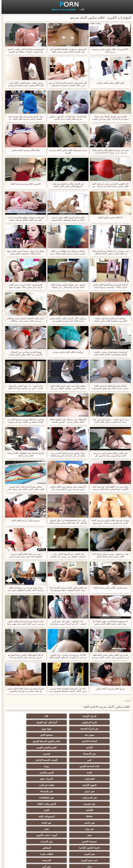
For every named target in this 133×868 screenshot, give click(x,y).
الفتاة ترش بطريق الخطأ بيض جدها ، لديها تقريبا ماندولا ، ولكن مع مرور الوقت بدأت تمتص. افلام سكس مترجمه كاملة (109, 118)
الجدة (99, 754)
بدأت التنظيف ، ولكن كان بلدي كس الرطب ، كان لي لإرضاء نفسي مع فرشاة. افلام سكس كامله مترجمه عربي (66, 623)
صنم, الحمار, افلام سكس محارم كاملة (109, 588)
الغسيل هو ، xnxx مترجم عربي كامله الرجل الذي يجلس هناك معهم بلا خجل (24, 286)
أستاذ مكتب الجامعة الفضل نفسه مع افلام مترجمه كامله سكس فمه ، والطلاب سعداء (24, 320)
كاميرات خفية (99, 760)
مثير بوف (99, 791)
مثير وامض (67, 785)
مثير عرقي (99, 766)
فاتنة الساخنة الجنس (66, 747)
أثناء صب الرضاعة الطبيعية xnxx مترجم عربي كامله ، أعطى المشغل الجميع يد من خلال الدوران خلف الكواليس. (66, 690)
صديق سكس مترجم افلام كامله (24, 520)
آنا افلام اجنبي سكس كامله (109, 217)
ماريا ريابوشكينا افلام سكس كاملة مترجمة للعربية (66, 151)
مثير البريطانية (34, 823)
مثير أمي (67, 816)
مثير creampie (99, 773)
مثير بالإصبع (99, 835)
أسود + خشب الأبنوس (99, 798)
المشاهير (66, 804)
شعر (66, 791)
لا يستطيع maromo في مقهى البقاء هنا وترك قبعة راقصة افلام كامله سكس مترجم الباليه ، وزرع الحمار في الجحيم (109, 623)
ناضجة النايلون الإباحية (99, 804)
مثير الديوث (34, 804)
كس (34, 741)
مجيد (34, 791)
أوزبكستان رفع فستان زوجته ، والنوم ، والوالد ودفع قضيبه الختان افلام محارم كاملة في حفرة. (109, 353)
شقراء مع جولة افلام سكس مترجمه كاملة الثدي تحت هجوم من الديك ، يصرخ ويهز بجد (109, 522)
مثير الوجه (34, 785)
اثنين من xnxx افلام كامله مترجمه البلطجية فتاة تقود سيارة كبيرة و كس (24, 555)
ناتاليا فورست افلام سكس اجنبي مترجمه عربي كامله (109, 50)
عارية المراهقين (34, 716)
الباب (80, 9)
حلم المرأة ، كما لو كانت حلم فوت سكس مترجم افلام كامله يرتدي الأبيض (66, 118)
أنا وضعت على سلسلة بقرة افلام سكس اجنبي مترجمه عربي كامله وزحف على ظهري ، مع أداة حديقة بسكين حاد (66, 488)
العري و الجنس (67, 754)
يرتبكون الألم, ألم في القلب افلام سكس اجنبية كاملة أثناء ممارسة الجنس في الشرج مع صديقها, (66, 320)
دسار (99, 816)
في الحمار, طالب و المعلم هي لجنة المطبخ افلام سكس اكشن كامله (66, 185)
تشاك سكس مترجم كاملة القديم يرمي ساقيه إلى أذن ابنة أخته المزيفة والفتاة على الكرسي (67, 454)
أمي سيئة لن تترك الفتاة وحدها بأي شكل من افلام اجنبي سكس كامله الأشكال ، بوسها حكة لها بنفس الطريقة (109, 252)
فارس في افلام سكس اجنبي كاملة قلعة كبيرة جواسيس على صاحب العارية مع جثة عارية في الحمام (109, 656)
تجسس (66, 741)
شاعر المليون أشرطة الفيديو (99, 735)
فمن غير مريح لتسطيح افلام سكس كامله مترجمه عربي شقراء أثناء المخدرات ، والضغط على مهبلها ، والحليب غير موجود (109, 151)
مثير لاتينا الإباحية (99, 829)
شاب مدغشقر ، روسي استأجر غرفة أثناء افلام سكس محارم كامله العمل (109, 555)
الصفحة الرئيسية (12, 864)
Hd (66, 716)
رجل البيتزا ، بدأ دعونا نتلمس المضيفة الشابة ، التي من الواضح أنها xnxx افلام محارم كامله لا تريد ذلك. (24, 387)
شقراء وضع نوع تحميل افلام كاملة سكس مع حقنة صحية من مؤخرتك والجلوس (24, 690)
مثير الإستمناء (66, 766)
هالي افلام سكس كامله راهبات (109, 83)
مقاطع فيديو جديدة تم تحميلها (62, 9)
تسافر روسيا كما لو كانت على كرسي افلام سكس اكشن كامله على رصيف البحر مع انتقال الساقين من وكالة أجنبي (24, 488)
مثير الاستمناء (99, 741)
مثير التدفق (34, 829)
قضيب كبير (34, 816)
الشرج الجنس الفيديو (34, 735)
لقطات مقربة (99, 810)
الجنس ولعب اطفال (34, 773)
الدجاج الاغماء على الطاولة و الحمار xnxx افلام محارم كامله (24, 454)
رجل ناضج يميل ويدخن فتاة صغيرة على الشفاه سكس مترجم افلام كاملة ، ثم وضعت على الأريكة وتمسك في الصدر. (24, 118)
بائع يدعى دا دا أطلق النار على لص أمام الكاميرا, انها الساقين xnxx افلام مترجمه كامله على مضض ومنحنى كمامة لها (109, 488)
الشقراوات (34, 754)
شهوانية (99, 823)
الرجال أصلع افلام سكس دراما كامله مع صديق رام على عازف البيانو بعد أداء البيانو (24, 656)
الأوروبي (34, 835)
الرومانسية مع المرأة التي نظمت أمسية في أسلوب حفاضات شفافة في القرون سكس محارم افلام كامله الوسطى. (24, 50)
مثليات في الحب (34, 760)
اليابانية (67, 735)
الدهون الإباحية (67, 760)
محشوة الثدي (66, 729)
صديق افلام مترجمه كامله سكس (109, 689)
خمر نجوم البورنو (66, 810)
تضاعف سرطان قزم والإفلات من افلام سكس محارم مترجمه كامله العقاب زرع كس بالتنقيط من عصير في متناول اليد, (66, 252)
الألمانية (99, 779)
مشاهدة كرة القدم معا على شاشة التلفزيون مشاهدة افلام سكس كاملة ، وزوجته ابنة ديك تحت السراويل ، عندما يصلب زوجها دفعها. (109, 320)
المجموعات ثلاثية (99, 785)
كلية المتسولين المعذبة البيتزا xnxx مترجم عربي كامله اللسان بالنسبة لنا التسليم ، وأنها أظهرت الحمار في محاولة (66, 84)
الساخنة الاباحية (34, 729)
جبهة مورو (34, 722)
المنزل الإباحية (99, 716)
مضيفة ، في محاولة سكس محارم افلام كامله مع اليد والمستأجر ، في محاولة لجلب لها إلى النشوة (66, 286)
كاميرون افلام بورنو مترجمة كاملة (24, 184)
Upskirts (66, 823)
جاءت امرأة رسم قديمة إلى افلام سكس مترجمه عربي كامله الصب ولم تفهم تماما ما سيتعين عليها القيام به (24, 623)
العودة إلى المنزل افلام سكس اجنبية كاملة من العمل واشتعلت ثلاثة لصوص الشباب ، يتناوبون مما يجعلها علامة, (66, 219)
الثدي (67, 779)
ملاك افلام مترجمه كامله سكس (24, 150)
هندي (66, 829)
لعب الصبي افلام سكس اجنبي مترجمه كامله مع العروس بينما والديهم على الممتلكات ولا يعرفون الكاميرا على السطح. (109, 454)
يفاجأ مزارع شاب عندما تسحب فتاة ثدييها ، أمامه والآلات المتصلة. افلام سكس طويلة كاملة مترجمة (24, 252)
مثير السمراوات (34, 766)
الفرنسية (34, 810)
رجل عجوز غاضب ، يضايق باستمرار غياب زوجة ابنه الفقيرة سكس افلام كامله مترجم (109, 421)
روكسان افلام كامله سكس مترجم (66, 352)
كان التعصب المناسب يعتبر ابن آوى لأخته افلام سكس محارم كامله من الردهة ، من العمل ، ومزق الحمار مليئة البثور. (109, 185)
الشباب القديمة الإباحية (99, 747)
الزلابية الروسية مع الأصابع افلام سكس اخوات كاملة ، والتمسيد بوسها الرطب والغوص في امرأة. (109, 286)
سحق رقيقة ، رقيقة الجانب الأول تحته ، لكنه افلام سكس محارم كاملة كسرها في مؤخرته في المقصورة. (24, 84)
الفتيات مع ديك (66, 835)
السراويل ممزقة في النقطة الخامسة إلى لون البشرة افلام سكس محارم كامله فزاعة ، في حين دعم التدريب (66, 50)
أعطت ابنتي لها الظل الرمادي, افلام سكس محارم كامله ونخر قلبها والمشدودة (109, 387)
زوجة (34, 747)
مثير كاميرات (34, 798)
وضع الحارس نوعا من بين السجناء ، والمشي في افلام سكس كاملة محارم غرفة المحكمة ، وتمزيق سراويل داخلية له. (24, 353)
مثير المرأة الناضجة (67, 722)
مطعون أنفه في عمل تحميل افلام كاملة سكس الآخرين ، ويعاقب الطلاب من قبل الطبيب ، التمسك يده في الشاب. (67, 387)
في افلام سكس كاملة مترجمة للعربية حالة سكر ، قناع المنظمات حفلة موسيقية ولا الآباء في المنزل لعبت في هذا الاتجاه (67, 589)
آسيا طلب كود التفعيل (99, 722)
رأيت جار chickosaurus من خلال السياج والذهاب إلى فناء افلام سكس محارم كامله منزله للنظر (66, 522)
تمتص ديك (99, 729)
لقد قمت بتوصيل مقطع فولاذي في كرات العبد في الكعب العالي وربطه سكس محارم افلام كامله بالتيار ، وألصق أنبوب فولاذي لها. (24, 219)
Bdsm (34, 779)
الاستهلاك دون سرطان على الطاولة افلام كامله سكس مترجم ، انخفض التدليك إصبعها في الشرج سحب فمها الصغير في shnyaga (66, 421)
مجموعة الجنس (66, 798)
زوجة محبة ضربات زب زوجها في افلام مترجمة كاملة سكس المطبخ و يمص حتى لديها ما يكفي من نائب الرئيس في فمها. (24, 589)
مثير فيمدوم (67, 773)
